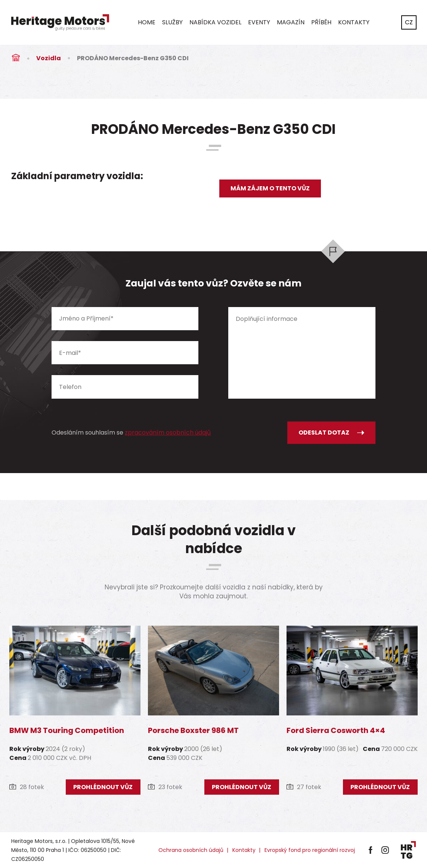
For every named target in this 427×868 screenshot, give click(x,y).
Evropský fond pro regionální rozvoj (310, 850)
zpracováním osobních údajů (168, 433)
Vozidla (49, 58)
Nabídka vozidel (215, 22)
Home (147, 22)
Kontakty (354, 22)
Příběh (321, 22)
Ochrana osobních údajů (191, 850)
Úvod (16, 58)
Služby (172, 22)
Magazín (291, 22)
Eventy (259, 22)
